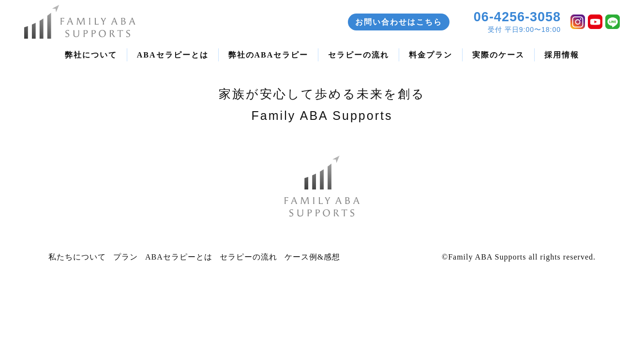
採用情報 (562, 55)
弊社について (91, 55)
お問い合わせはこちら (399, 22)
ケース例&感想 (312, 257)
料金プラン (431, 55)
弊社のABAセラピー (269, 55)
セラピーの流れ (359, 55)
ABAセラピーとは (173, 55)
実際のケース (498, 55)
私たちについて (77, 257)
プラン (126, 257)
